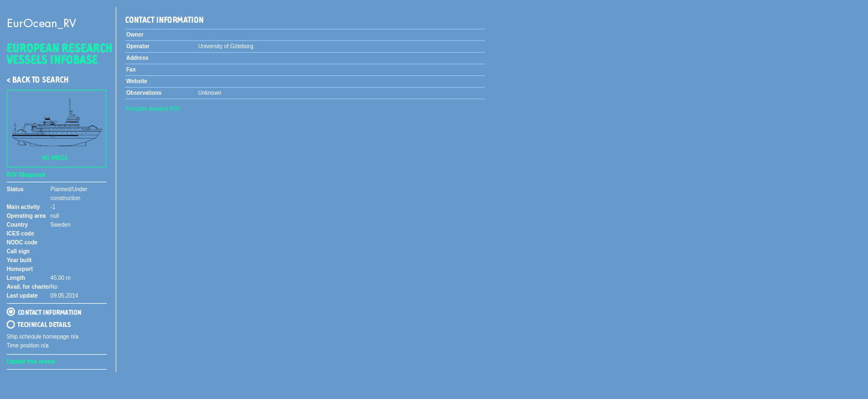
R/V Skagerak (26, 175)
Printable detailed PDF (153, 109)
